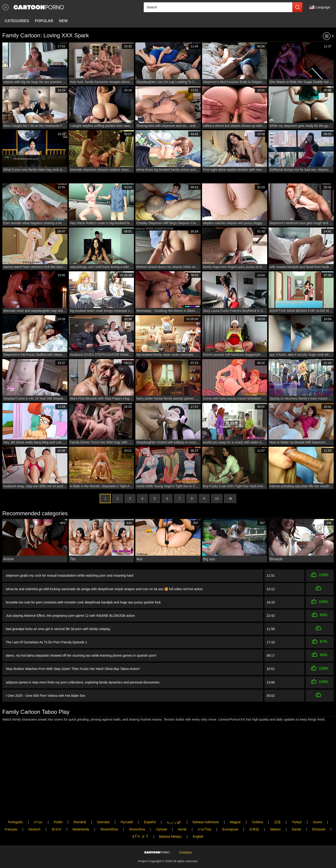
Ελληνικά (319, 814)
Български (230, 814)
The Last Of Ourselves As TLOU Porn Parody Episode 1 (46, 639)
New (63, 21)
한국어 (56, 814)
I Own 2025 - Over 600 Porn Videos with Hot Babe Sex (46, 691)
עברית (38, 807)
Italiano (275, 814)
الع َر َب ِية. (174, 807)
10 (217, 498)
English (198, 821)
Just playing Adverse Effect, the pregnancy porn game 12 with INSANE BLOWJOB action (70, 614)
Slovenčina (137, 814)
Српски (161, 814)
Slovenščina (109, 814)
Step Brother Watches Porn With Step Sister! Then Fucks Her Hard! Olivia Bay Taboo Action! (73, 665)
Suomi (318, 807)
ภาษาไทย (204, 814)
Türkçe (297, 807)
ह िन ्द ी (140, 821)
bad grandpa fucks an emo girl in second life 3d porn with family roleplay (58, 627)
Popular (44, 21)
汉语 (277, 807)
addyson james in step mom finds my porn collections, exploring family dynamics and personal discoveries (83, 678)
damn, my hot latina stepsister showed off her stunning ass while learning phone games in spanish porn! (81, 652)
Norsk (182, 814)
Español (150, 807)
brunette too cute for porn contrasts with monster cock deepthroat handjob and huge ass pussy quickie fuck (83, 601)
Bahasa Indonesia (206, 807)
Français (11, 814)
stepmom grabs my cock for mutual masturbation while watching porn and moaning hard (70, 575)
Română (80, 807)
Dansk (296, 814)
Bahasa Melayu (170, 821)
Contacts (185, 845)
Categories (17, 21)
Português (15, 807)
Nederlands (81, 814)
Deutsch (34, 814)
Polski (58, 807)
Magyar (235, 807)
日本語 (254, 814)
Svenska (103, 807)
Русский (127, 807)
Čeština (257, 807)
